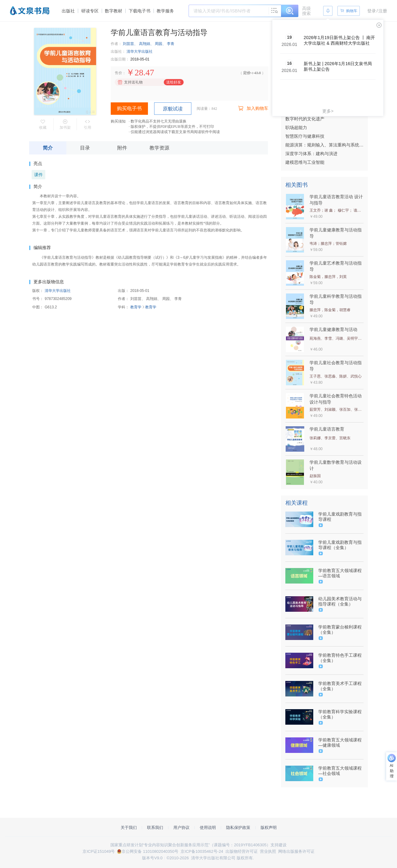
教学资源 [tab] (159, 148)
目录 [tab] (85, 148)
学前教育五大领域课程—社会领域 (340, 771)
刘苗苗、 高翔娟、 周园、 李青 (149, 44)
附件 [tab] (122, 148)
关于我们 (129, 828)
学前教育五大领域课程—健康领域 (340, 743)
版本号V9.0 (152, 858)
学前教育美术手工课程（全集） (340, 686)
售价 (118, 73)
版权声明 (269, 828)
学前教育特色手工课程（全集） (340, 658)
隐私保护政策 (238, 828)
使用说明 (208, 828)
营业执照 (268, 851)
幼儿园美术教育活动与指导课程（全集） (340, 601)
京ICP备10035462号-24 (202, 851)
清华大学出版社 (140, 51)
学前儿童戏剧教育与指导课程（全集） (340, 545)
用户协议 (181, 828)
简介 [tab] (48, 148)
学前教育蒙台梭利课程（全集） (340, 630)
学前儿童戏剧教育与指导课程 (340, 517)
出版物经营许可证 (242, 851)
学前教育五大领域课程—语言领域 (340, 573)
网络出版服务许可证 (296, 851)
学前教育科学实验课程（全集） (340, 714)
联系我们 (155, 828)
